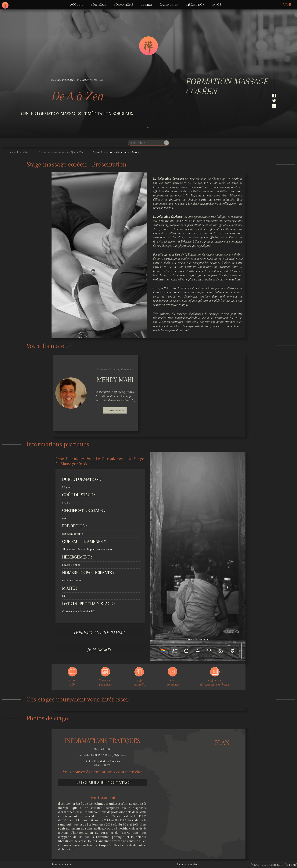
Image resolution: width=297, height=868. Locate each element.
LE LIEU (146, 5)
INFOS (217, 5)
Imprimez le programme (99, 633)
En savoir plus (115, 410)
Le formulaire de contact (103, 783)
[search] (145, 143)
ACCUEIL (77, 5)
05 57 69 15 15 (102, 749)
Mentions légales (63, 864)
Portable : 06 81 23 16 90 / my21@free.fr (102, 755)
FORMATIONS (123, 5)
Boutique (98, 5)
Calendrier (169, 5)
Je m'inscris (99, 649)
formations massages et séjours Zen (61, 152)
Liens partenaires (188, 864)
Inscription (195, 5)
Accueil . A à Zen (19, 152)
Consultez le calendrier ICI (78, 611)
